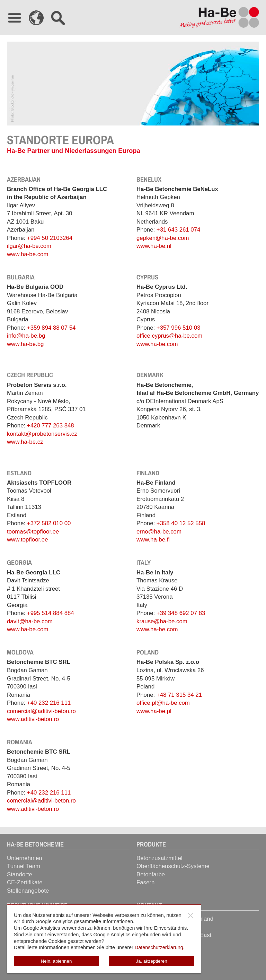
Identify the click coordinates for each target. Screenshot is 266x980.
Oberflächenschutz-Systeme (173, 866)
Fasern (145, 882)
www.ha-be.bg (25, 344)
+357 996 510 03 (178, 328)
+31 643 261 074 (178, 230)
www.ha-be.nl (154, 246)
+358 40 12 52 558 (181, 523)
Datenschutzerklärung (159, 947)
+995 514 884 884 (51, 613)
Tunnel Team (24, 866)
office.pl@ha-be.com (163, 703)
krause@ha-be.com (162, 621)
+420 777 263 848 (51, 426)
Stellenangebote (28, 891)
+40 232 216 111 (49, 703)
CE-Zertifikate (25, 882)
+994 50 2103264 (50, 238)
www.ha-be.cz (25, 442)
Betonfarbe (151, 874)
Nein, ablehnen (56, 961)
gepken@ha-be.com (163, 238)
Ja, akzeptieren (151, 961)
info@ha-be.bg (26, 336)
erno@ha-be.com (159, 532)
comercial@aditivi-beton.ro (41, 711)
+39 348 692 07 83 (181, 613)
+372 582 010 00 (49, 523)
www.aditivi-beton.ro (33, 719)
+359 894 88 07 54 (51, 328)
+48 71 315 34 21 (179, 695)
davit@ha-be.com (30, 621)
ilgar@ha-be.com (29, 246)
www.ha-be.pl (154, 711)
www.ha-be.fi (153, 540)
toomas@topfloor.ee (33, 532)
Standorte (20, 874)
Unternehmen (25, 858)
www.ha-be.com (28, 254)
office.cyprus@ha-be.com (169, 336)
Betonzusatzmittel (159, 858)
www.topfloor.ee (27, 540)
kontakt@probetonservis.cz (42, 434)
